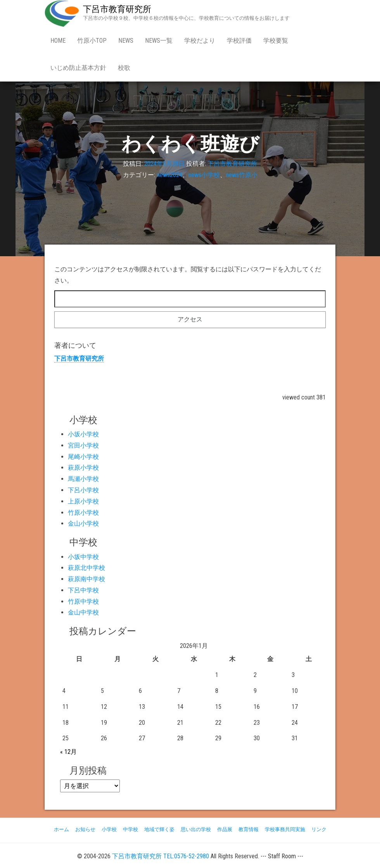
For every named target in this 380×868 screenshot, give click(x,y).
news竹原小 (242, 175)
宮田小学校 (83, 445)
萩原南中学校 (86, 579)
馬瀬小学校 (83, 479)
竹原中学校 (83, 602)
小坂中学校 (83, 557)
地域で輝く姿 (159, 829)
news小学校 (204, 175)
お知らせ (85, 829)
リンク (319, 829)
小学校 (109, 829)
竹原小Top (92, 41)
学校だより (200, 41)
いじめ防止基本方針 (78, 68)
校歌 (124, 68)
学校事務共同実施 (285, 829)
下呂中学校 (83, 590)
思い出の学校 (196, 829)
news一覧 (159, 41)
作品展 (225, 829)
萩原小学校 (83, 468)
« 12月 (68, 752)
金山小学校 (83, 523)
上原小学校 (83, 501)
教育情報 (249, 829)
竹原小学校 (83, 513)
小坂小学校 (83, 434)
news (126, 41)
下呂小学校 (83, 490)
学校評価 (239, 41)
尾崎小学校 (83, 457)
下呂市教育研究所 (117, 9)
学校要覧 (276, 41)
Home (58, 41)
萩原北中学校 (86, 568)
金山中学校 (83, 612)
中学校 (130, 829)
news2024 (170, 175)
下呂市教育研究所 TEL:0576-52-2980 (161, 856)
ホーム (61, 829)
